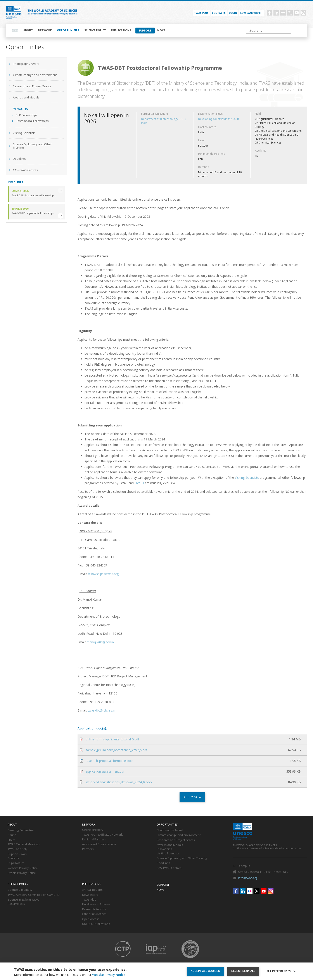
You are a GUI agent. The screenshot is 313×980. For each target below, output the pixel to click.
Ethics (11, 840)
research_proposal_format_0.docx (109, 761)
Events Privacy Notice (22, 873)
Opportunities (68, 30)
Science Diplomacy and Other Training (32, 146)
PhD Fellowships (27, 115)
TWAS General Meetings (24, 844)
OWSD (139, 483)
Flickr (283, 13)
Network (45, 30)
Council (12, 835)
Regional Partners (94, 840)
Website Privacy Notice (23, 868)
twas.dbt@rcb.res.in (101, 710)
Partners (88, 849)
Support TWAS (17, 854)
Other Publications (94, 914)
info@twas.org (248, 878)
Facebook (270, 13)
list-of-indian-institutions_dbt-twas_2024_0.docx (119, 782)
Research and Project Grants (32, 86)
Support (145, 31)
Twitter (290, 13)
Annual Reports (92, 890)
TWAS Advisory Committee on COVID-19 (34, 895)
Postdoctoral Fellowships (32, 121)
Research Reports (94, 909)
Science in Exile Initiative (24, 900)
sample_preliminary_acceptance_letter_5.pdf (116, 750)
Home (15, 30)
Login (233, 13)
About (28, 30)
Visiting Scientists (24, 133)
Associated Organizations (99, 844)
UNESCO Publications (96, 924)
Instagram (303, 13)
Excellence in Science (96, 905)
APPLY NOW (192, 797)
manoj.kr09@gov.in (100, 642)
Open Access (91, 919)
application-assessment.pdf (105, 771)
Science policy (95, 30)
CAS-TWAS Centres (25, 170)
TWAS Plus (89, 900)
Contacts (219, 13)
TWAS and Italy (17, 849)
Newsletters (90, 895)
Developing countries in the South (219, 119)
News (161, 30)
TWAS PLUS (201, 13)
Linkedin (276, 13)
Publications (121, 30)
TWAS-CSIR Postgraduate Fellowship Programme (34, 195)
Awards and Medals (26, 97)
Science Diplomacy (20, 890)
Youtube (297, 13)
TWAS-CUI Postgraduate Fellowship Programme (34, 213)
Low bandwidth (251, 13)
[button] (61, 216)
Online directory (93, 830)
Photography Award (26, 64)
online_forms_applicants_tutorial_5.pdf (112, 739)
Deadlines (20, 159)
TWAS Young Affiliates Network (102, 835)
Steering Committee (21, 830)
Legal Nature (16, 863)
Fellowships (21, 109)
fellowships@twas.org (103, 574)
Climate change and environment (35, 75)
